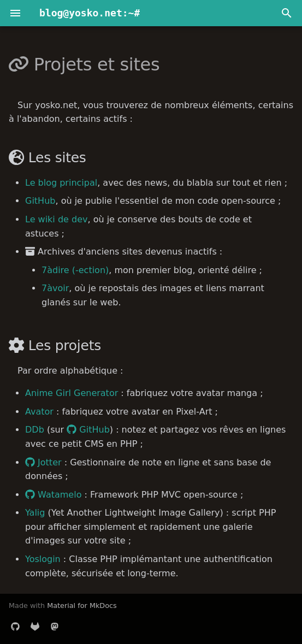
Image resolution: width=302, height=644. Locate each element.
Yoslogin (43, 559)
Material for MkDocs (82, 605)
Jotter (43, 462)
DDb (35, 430)
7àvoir (55, 288)
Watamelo (53, 495)
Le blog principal (61, 183)
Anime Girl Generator (72, 393)
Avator (39, 412)
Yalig (35, 513)
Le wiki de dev (56, 219)
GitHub (40, 201)
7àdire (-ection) (75, 270)
